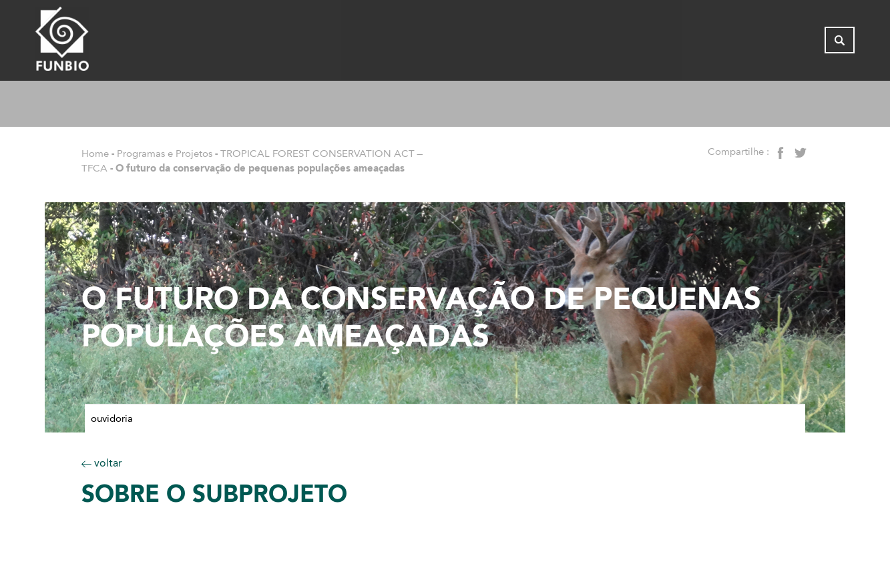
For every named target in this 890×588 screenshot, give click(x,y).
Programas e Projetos (165, 154)
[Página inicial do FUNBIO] (99, 43)
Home (95, 154)
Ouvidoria (112, 418)
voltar (102, 463)
